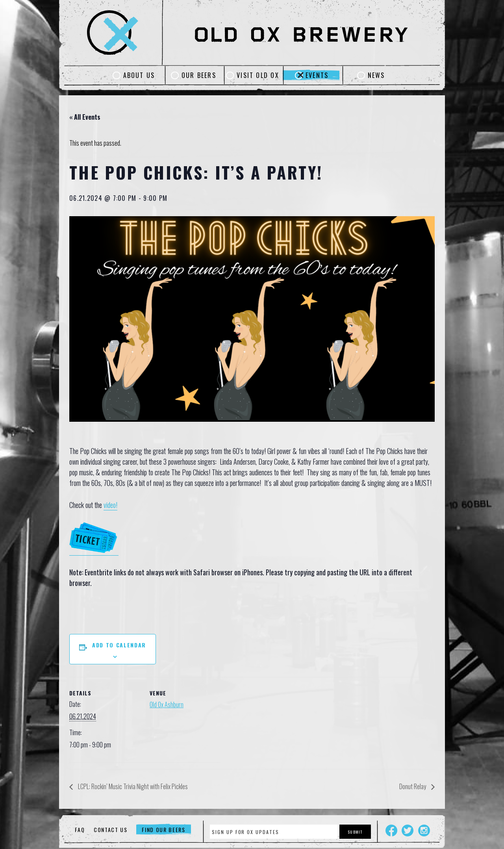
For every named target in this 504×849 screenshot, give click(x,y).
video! (110, 505)
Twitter (408, 830)
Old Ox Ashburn (167, 704)
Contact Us (111, 830)
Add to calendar (119, 645)
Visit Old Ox (258, 75)
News (376, 75)
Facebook (391, 830)
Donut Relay (413, 786)
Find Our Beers (164, 830)
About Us (139, 75)
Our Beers (199, 75)
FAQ (80, 830)
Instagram (424, 830)
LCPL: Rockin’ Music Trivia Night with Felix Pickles (132, 786)
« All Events (85, 117)
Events (317, 75)
